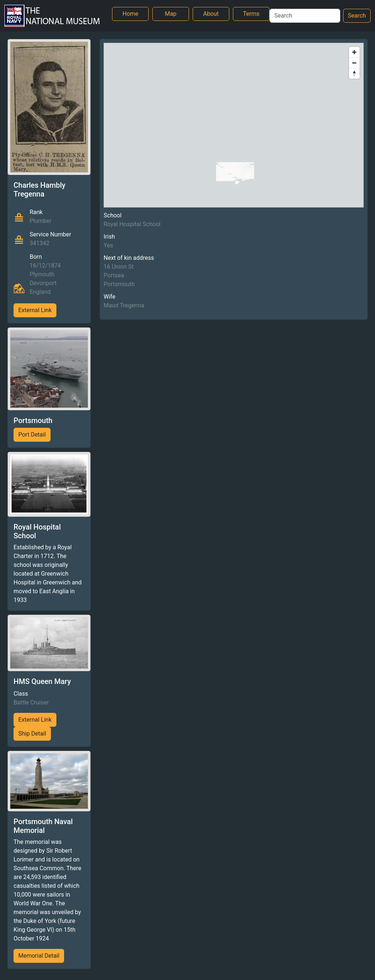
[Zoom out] (354, 63)
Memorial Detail (39, 956)
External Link (35, 310)
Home (130, 14)
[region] (234, 125)
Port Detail (32, 435)
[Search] (305, 16)
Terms (251, 14)
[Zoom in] (354, 52)
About (211, 14)
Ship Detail (32, 734)
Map (171, 14)
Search (357, 16)
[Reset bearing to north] (354, 73)
